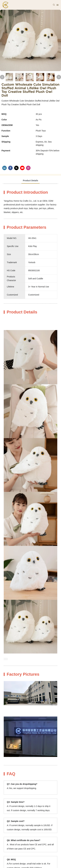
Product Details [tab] (31, 181)
